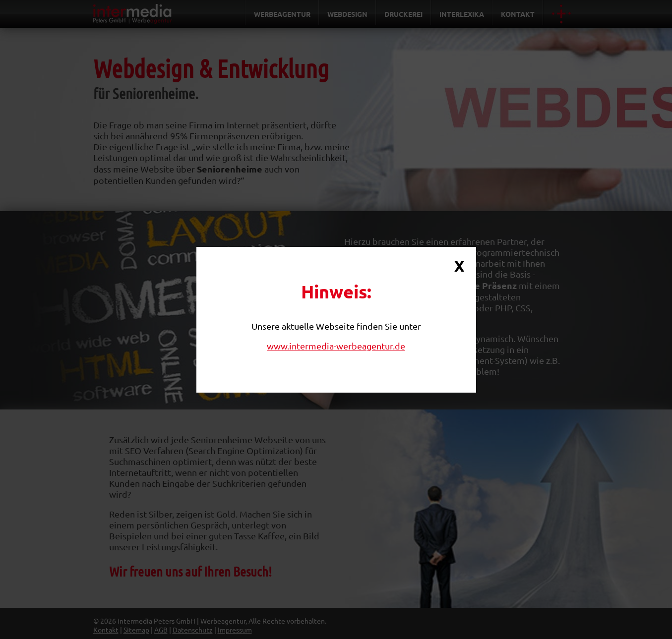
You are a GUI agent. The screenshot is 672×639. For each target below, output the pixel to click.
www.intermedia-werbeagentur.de (336, 346)
